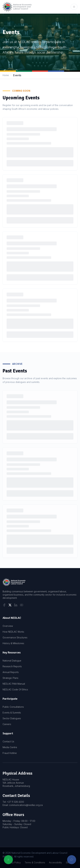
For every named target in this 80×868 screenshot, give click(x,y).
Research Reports (12, 666)
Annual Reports (11, 672)
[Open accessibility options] (8, 860)
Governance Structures (15, 637)
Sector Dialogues (12, 718)
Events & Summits (12, 713)
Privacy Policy (13, 862)
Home (6, 75)
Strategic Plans (10, 678)
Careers (7, 724)
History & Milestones (13, 643)
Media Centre (10, 747)
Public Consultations (13, 707)
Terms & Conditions (35, 862)
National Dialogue (12, 661)
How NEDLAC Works (13, 632)
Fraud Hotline (10, 753)
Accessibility (55, 862)
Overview (8, 626)
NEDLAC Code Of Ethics (15, 689)
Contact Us (8, 741)
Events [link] (17, 75)
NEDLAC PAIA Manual (14, 684)
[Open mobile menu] (74, 7)
